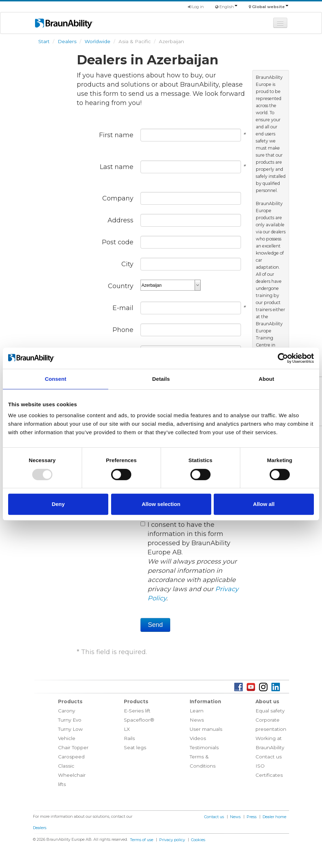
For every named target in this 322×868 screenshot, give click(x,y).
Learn (197, 711)
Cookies (198, 840)
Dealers (67, 41)
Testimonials (204, 747)
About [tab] (266, 379)
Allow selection (161, 504)
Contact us (269, 757)
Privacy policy (172, 840)
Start (44, 41)
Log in (196, 7)
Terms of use (142, 840)
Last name (117, 167)
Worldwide (97, 41)
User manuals (206, 729)
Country (121, 286)
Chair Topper (73, 747)
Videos (198, 738)
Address (120, 220)
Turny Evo (70, 720)
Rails (129, 738)
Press (252, 817)
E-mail (123, 308)
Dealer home (274, 817)
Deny (58, 504)
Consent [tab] (56, 379)
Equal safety (270, 711)
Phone (123, 330)
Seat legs (135, 747)
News (197, 720)
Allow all (264, 504)
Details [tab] (161, 379)
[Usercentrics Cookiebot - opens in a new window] (283, 358)
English (228, 7)
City (127, 264)
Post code (118, 242)
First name (116, 135)
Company (118, 198)
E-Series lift (137, 711)
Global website (270, 7)
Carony (67, 711)
